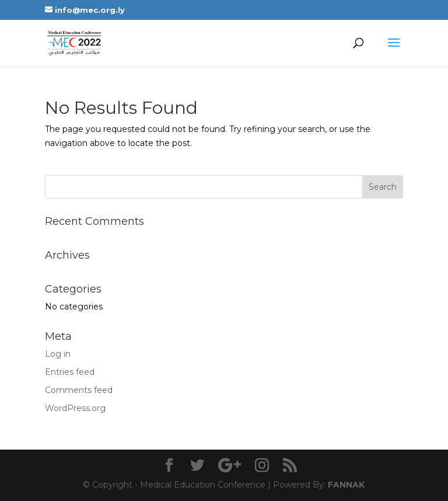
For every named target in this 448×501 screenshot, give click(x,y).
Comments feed (79, 390)
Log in (58, 354)
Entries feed (70, 372)
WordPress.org (75, 408)
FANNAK (345, 485)
